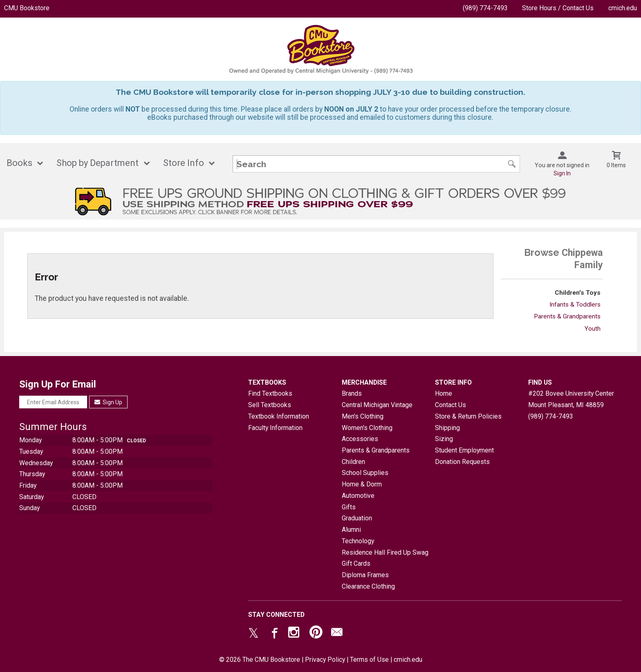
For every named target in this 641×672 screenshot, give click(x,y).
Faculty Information (275, 428)
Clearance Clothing (368, 586)
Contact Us (450, 405)
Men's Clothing (363, 416)
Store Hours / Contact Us (558, 8)
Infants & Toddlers (575, 305)
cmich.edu (623, 8)
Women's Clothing (367, 428)
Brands (352, 393)
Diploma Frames (365, 575)
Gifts (349, 507)
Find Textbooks (270, 393)
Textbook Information (279, 416)
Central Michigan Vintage (377, 405)
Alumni (351, 530)
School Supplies (365, 473)
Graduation (357, 518)
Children (353, 462)
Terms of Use (369, 660)
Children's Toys (578, 293)
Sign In (562, 173)
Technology (358, 541)
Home (444, 393)
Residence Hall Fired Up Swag (385, 552)
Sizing (444, 439)
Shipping (447, 428)
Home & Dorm (362, 484)
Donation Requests (462, 462)
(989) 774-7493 (485, 8)
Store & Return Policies (468, 416)
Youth (593, 329)
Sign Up (109, 402)
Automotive (358, 496)
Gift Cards (356, 563)
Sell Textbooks (270, 405)
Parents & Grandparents (567, 316)
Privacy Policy (325, 660)
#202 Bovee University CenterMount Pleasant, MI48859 (571, 399)
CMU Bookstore (27, 8)
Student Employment (464, 450)
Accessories (360, 439)
